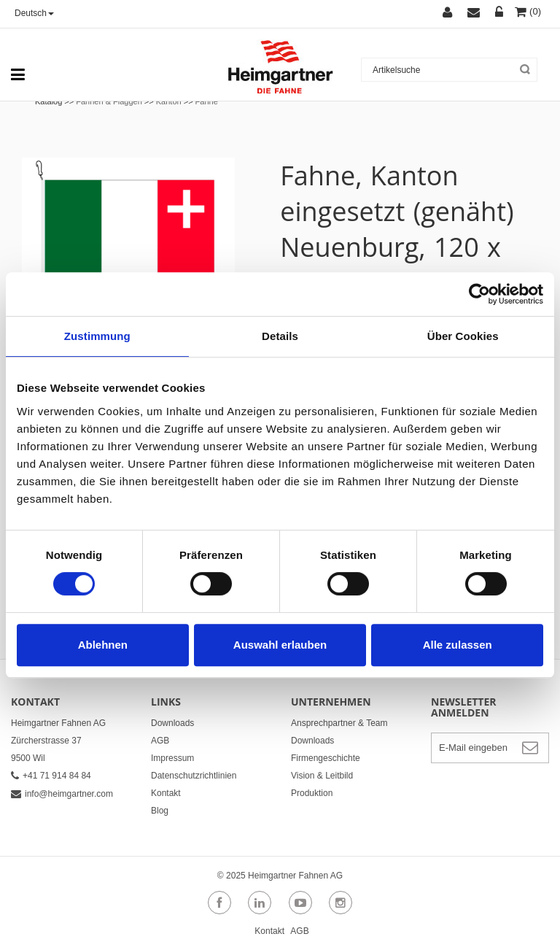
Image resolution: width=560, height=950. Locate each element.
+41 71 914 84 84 (51, 776)
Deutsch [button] (34, 13)
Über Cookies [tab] (463, 336)
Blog (160, 811)
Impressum (172, 758)
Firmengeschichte (326, 758)
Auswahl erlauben (280, 645)
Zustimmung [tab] (97, 336)
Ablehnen (103, 645)
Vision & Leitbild (322, 776)
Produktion (312, 793)
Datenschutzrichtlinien (194, 776)
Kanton (169, 101)
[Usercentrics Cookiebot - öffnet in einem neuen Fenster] (479, 294)
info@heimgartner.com (62, 794)
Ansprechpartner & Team (339, 723)
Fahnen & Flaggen (109, 101)
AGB (160, 741)
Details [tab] (280, 336)
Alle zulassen (458, 645)
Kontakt (166, 793)
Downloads (172, 723)
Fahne (207, 101)
